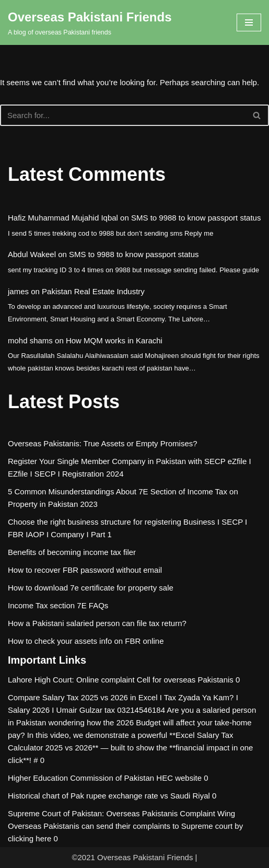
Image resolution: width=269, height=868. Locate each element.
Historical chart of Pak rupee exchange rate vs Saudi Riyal (109, 796)
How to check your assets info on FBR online (86, 641)
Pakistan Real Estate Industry (93, 291)
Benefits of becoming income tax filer (72, 552)
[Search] (123, 115)
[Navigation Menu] (249, 22)
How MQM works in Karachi (114, 340)
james (18, 291)
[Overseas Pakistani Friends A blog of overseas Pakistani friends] (90, 22)
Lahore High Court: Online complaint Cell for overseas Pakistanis (121, 680)
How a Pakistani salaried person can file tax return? (97, 623)
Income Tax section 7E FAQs (58, 605)
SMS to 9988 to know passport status (196, 218)
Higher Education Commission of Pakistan (81, 778)
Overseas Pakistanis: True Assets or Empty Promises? (103, 443)
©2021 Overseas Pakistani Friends (132, 857)
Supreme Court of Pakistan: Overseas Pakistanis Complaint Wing (121, 813)
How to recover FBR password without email (85, 570)
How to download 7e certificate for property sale (91, 588)
